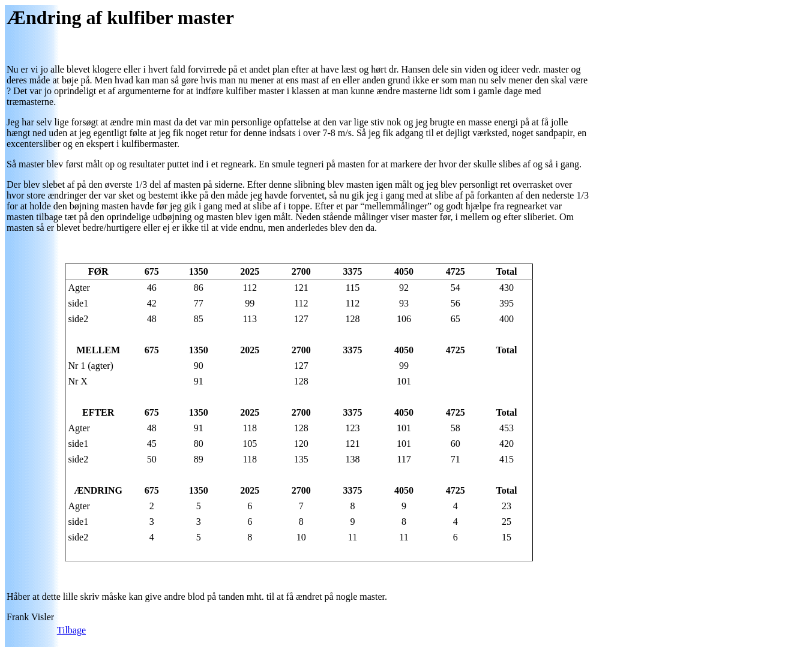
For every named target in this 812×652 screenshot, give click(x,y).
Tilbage (71, 630)
